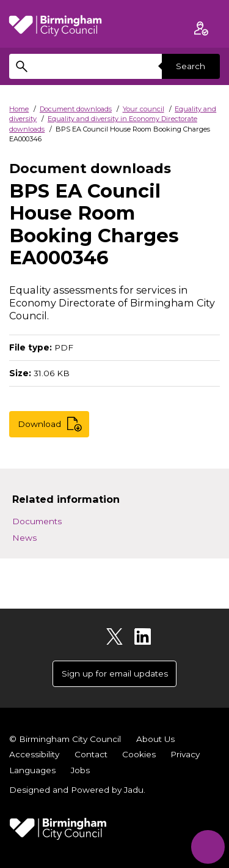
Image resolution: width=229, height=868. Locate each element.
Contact (91, 754)
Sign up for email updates (115, 673)
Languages (32, 770)
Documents (37, 521)
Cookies (139, 754)
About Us (155, 739)
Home (19, 109)
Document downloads (76, 109)
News (24, 538)
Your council (144, 109)
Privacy (185, 754)
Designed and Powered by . (77, 790)
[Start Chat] (208, 847)
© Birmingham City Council (65, 739)
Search (191, 66)
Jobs (80, 770)
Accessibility (34, 754)
